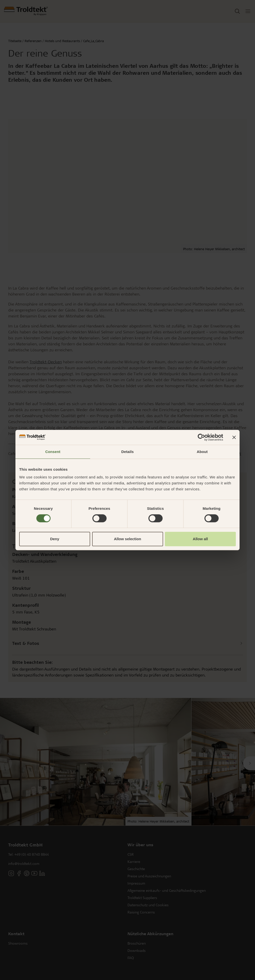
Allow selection (127, 539)
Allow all (200, 539)
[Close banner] (234, 437)
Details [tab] (127, 452)
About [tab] (202, 452)
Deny (55, 539)
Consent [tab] (53, 452)
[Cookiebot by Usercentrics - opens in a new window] (201, 437)
